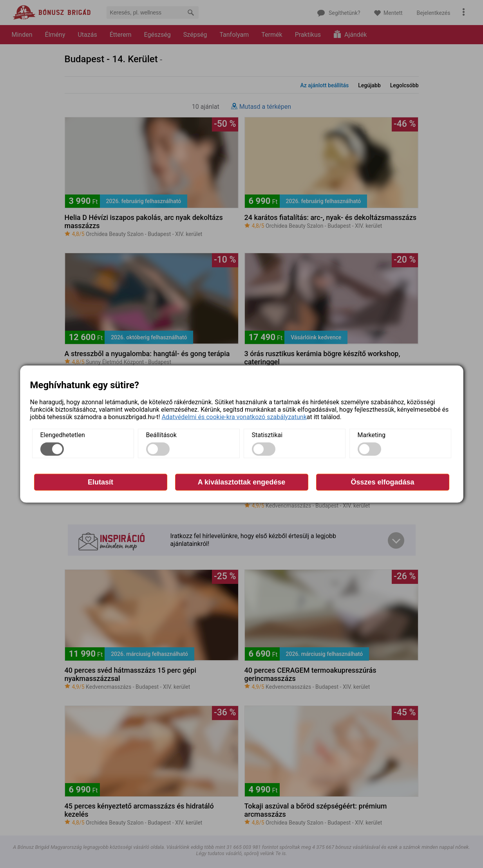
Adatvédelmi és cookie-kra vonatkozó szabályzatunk (234, 417)
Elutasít (100, 482)
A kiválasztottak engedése (241, 482)
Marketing (372, 435)
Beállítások (161, 435)
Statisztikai (267, 435)
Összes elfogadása (382, 482)
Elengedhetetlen (63, 435)
